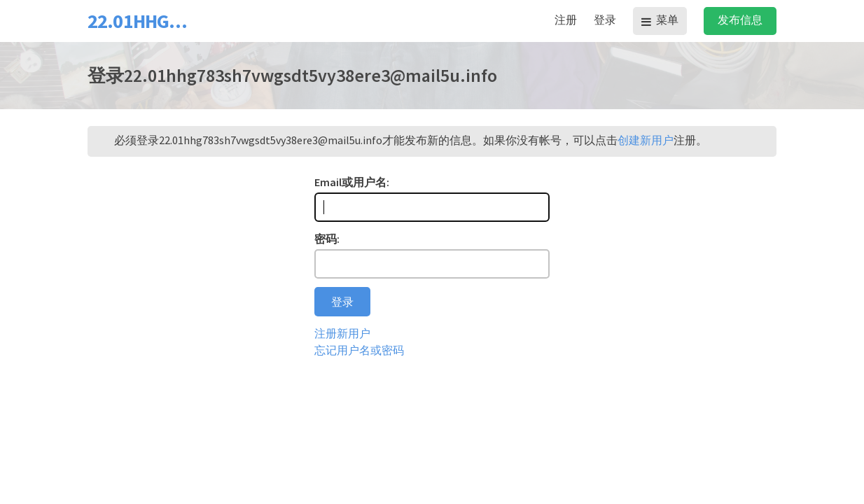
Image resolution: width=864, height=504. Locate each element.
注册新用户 (342, 333)
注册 (566, 20)
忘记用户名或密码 (359, 350)
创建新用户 (646, 140)
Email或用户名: (352, 182)
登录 (605, 20)
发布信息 (740, 20)
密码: (327, 239)
